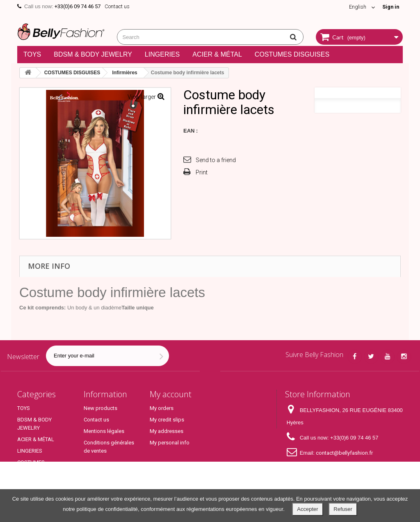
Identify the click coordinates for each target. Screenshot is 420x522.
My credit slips (167, 420)
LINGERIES (162, 54)
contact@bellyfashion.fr (344, 453)
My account (171, 394)
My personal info (170, 443)
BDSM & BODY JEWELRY (93, 54)
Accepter (307, 509)
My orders (162, 408)
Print (202, 172)
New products (100, 408)
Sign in (390, 7)
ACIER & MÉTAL (217, 54)
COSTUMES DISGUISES (292, 54)
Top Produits (32, 482)
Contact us (117, 6)
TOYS (32, 54)
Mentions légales (104, 431)
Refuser (343, 509)
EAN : (191, 131)
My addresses (167, 431)
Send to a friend (216, 160)
